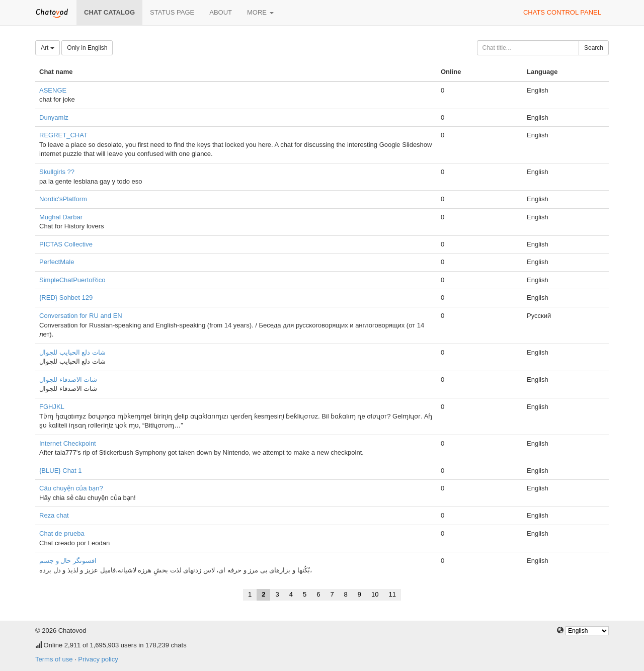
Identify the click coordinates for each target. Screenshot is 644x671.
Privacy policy (98, 659)
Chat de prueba (62, 533)
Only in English (87, 48)
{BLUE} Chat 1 (61, 471)
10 (375, 594)
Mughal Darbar (61, 217)
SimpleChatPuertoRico (72, 280)
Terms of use (54, 659)
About (221, 12)
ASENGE (53, 90)
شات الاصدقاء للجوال (68, 380)
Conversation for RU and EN (81, 316)
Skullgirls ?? (57, 172)
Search (594, 48)
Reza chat (54, 515)
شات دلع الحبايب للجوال (72, 352)
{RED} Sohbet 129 (66, 298)
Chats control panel (562, 12)
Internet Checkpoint (68, 443)
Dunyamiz (54, 117)
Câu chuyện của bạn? (71, 488)
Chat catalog (109, 12)
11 (392, 594)
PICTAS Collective (66, 244)
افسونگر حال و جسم (68, 561)
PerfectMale (57, 262)
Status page (172, 12)
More (260, 12)
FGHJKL (52, 407)
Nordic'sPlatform (63, 199)
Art (48, 48)
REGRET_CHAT (63, 135)
